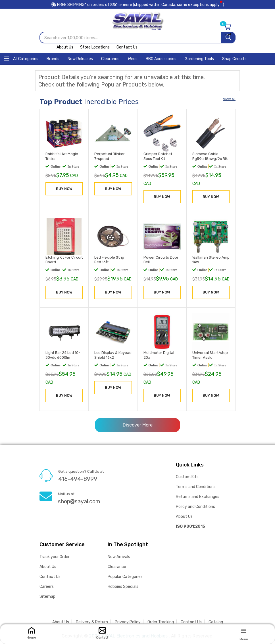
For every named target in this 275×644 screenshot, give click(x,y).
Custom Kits (187, 477)
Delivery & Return (92, 622)
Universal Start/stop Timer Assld (210, 355)
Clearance (117, 567)
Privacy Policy (128, 622)
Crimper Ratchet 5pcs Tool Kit (158, 157)
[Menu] (244, 631)
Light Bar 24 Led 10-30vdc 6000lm (63, 355)
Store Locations (95, 47)
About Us (65, 47)
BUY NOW (64, 189)
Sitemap (47, 597)
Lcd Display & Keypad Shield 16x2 (113, 355)
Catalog (216, 622)
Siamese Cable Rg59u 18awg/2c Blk (210, 157)
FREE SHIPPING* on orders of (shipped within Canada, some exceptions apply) (137, 5)
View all (229, 99)
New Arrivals (119, 557)
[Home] (21, 59)
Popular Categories (125, 577)
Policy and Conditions (195, 507)
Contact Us (127, 47)
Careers (47, 587)
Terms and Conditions (196, 487)
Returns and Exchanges (198, 497)
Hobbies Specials (123, 587)
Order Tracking (161, 622)
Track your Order (55, 557)
